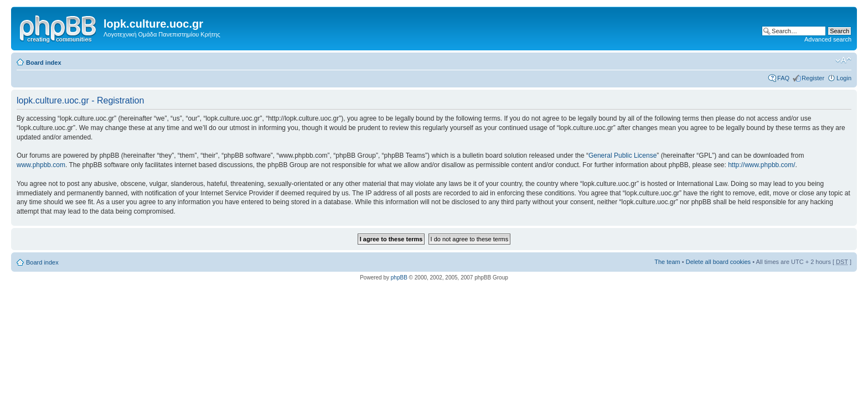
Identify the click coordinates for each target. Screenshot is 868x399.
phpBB (399, 278)
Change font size (843, 60)
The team (667, 262)
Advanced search (828, 39)
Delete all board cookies (718, 262)
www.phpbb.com (41, 165)
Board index (44, 63)
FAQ (783, 78)
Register (813, 78)
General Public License (622, 156)
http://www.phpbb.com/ (761, 165)
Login (844, 78)
